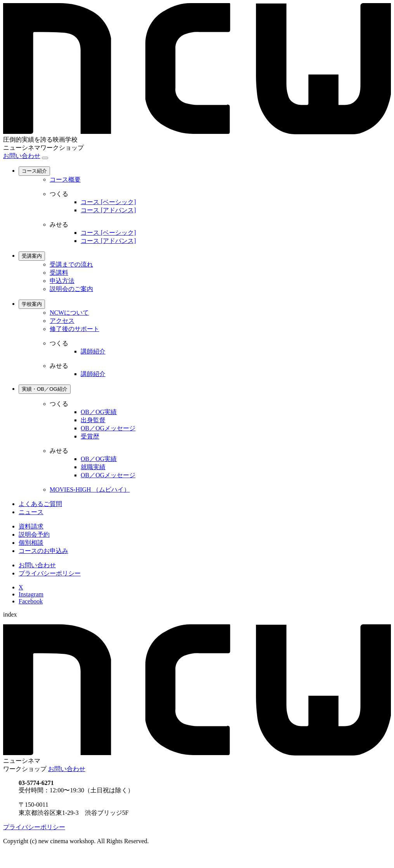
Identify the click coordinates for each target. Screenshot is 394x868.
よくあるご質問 (40, 504)
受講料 (59, 273)
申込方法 (62, 281)
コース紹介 (34, 171)
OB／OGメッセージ (108, 428)
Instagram (31, 594)
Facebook (31, 601)
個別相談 (31, 543)
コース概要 (65, 179)
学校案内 (32, 304)
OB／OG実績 (99, 412)
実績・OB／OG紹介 (45, 389)
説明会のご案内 (71, 289)
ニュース (31, 512)
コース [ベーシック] (108, 202)
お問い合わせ (22, 156)
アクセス (62, 321)
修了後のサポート (74, 329)
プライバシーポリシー (50, 573)
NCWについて (69, 313)
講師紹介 (93, 351)
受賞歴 (90, 436)
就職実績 (93, 467)
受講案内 (32, 256)
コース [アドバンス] (108, 210)
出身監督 (93, 420)
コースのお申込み (43, 551)
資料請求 (31, 526)
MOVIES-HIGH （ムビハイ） (90, 489)
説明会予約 (34, 534)
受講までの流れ (71, 264)
